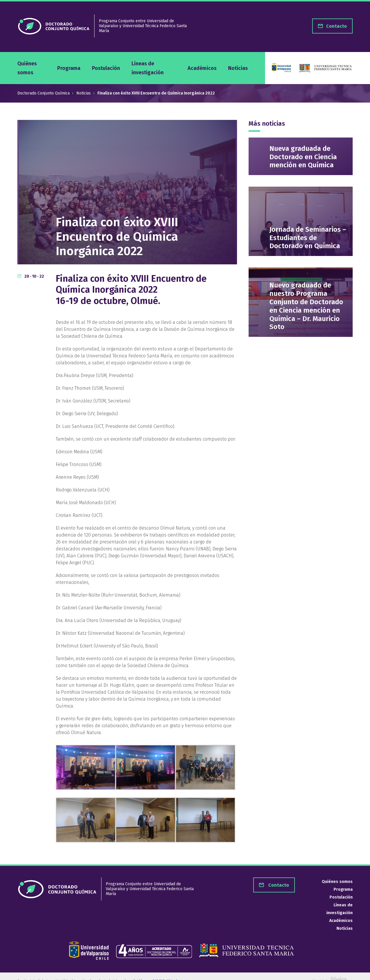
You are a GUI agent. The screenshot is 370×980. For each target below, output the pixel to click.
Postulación (106, 68)
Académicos (202, 68)
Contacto (278, 885)
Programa (69, 68)
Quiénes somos (27, 68)
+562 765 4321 (162, 972)
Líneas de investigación (148, 68)
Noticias (238, 68)
